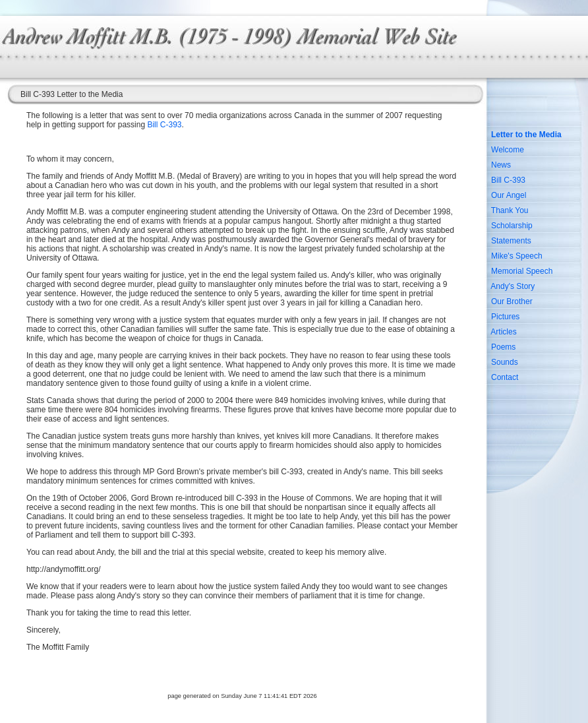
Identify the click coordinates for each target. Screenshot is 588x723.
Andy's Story (513, 286)
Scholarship (512, 226)
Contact (505, 377)
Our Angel (509, 195)
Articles (503, 332)
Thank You (510, 210)
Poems (503, 347)
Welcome (508, 150)
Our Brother (512, 301)
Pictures (505, 317)
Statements (511, 241)
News (501, 165)
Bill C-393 (164, 125)
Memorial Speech (522, 271)
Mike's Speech (517, 256)
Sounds (505, 362)
